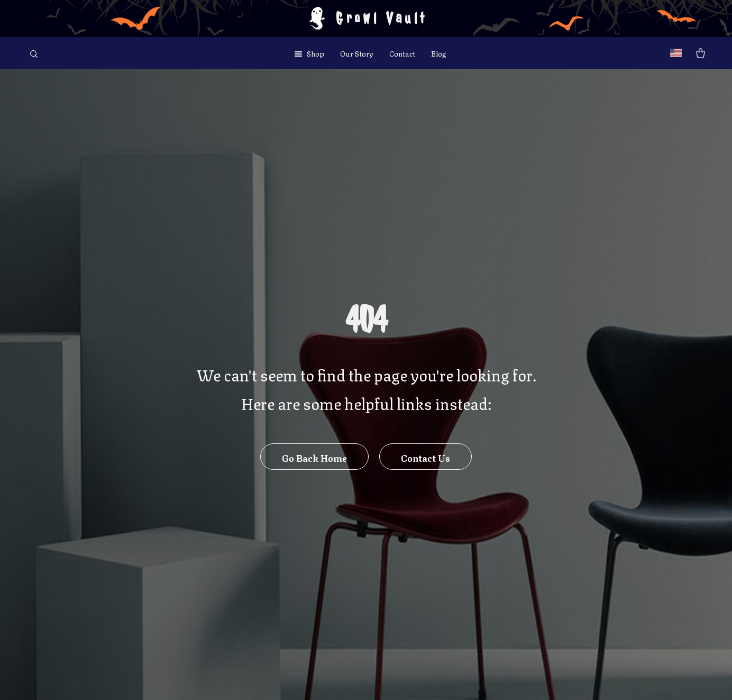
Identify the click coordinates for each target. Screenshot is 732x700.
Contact (402, 53)
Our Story (357, 53)
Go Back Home (314, 457)
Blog (438, 53)
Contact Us (426, 457)
